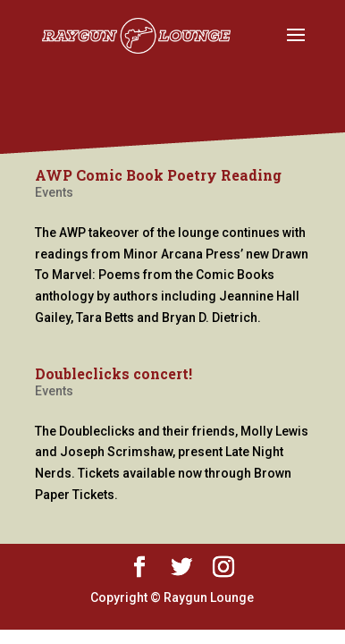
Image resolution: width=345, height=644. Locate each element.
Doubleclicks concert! (114, 373)
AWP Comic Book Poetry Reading (158, 175)
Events (54, 192)
